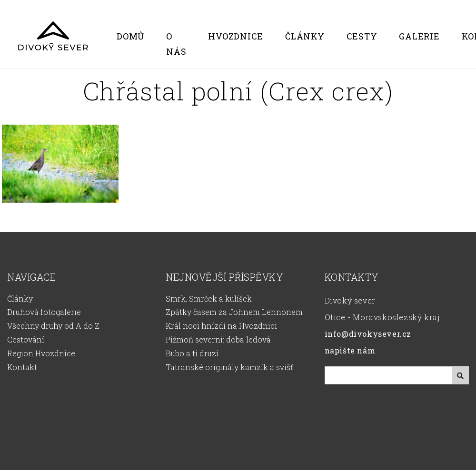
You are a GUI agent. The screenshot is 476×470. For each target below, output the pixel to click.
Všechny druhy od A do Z (53, 326)
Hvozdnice (236, 36)
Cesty (362, 36)
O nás (176, 44)
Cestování (26, 339)
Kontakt (22, 367)
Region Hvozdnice (41, 353)
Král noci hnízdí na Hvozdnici (221, 326)
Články (305, 36)
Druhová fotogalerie (44, 312)
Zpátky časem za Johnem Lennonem (234, 312)
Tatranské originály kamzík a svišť (229, 367)
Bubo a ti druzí (192, 353)
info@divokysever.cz (368, 334)
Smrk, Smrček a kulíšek (209, 299)
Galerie (419, 36)
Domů (130, 36)
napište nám (350, 350)
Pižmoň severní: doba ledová (218, 339)
